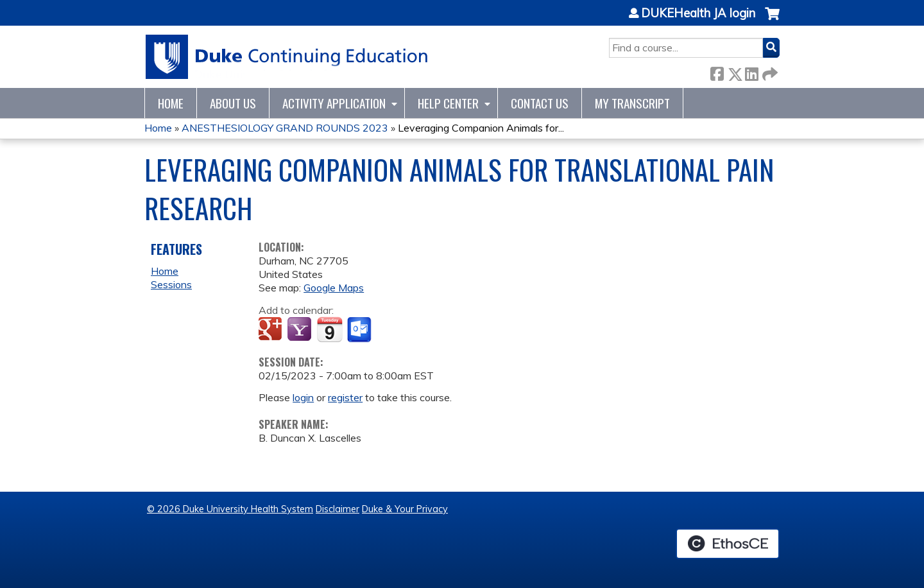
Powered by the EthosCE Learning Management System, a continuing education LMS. (728, 544)
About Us (233, 103)
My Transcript (632, 103)
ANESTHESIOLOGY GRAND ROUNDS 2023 (285, 128)
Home (171, 103)
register (345, 397)
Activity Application (334, 103)
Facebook (717, 72)
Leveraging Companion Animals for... (481, 128)
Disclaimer (338, 509)
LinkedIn (751, 72)
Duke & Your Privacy (405, 509)
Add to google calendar (272, 330)
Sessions (171, 284)
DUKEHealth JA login (698, 13)
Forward (769, 72)
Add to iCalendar (329, 329)
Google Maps (334, 288)
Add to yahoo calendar (301, 330)
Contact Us (540, 103)
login (303, 397)
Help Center (448, 103)
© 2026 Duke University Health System (230, 509)
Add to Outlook (360, 330)
